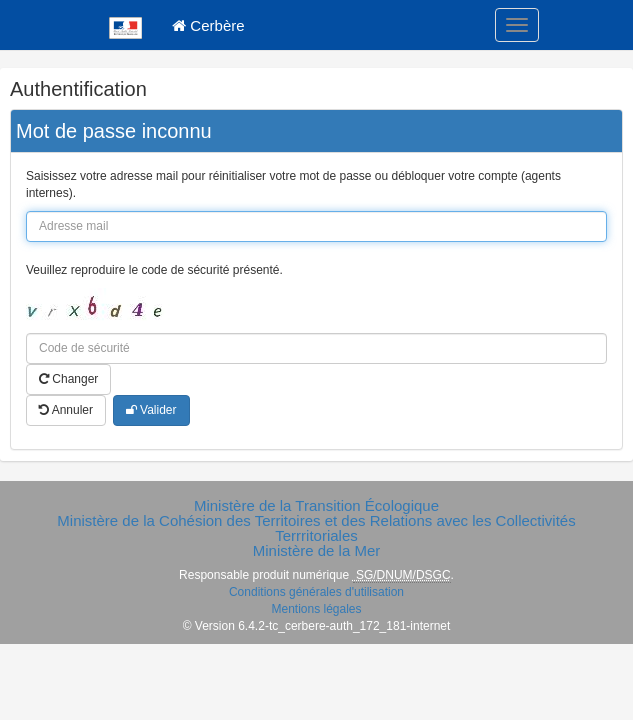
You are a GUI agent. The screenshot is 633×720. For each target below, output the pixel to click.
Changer (68, 379)
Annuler (66, 410)
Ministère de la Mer (317, 550)
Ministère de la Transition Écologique (316, 505)
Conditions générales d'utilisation (316, 592)
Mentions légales (316, 609)
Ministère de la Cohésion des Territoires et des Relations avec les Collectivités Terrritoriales (316, 528)
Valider (151, 410)
